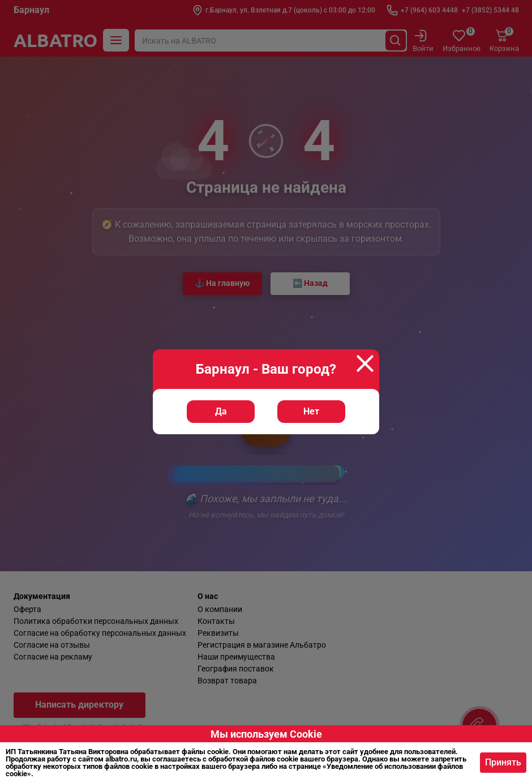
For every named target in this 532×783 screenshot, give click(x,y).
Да (221, 411)
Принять (503, 762)
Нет (311, 411)
